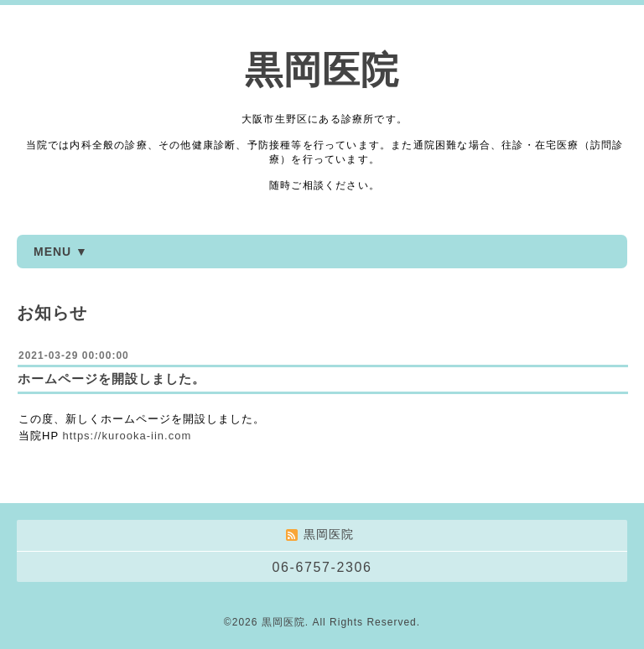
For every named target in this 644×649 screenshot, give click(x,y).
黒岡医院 (322, 70)
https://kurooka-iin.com (127, 436)
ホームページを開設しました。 (112, 379)
